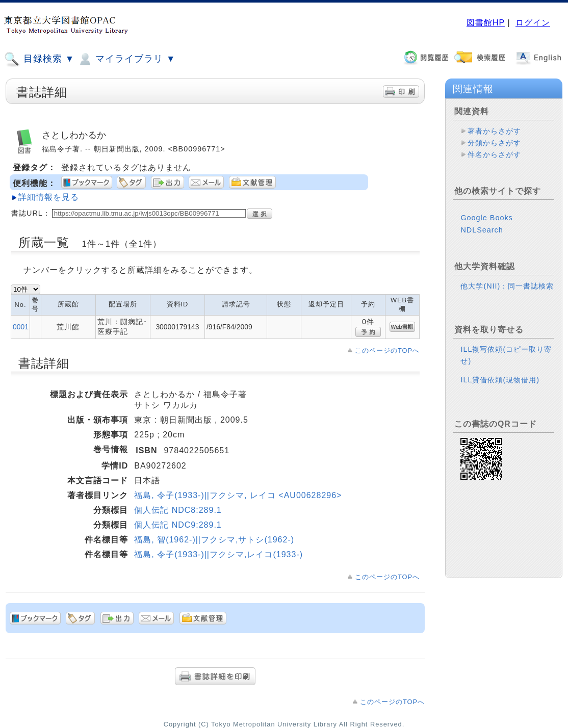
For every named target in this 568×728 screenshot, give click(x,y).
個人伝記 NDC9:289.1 (178, 525)
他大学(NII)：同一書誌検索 (507, 286)
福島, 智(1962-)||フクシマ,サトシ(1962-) (214, 540)
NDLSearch (482, 230)
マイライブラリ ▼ (126, 59)
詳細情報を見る (49, 197)
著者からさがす (494, 131)
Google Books (486, 218)
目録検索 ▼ (39, 59)
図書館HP (486, 23)
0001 (21, 327)
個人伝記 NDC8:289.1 (178, 510)
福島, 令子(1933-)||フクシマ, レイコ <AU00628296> (238, 495)
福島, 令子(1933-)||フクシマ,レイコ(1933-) (218, 554)
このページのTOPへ (387, 350)
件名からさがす (494, 154)
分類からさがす (494, 143)
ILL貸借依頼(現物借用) (500, 380)
